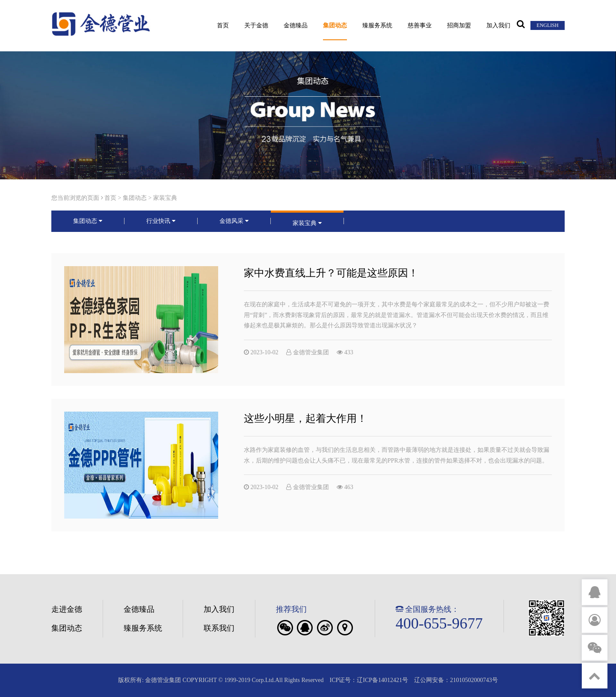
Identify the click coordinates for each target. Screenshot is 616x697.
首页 (223, 26)
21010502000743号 (474, 680)
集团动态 (335, 26)
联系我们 (219, 628)
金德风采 (234, 221)
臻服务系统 (377, 26)
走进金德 (67, 609)
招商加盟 (459, 26)
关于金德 (256, 26)
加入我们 (498, 26)
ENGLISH (547, 25)
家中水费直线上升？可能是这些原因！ (331, 273)
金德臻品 (296, 26)
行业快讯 (161, 221)
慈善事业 (420, 26)
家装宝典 (165, 198)
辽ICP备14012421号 (382, 680)
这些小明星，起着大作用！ (305, 399)
